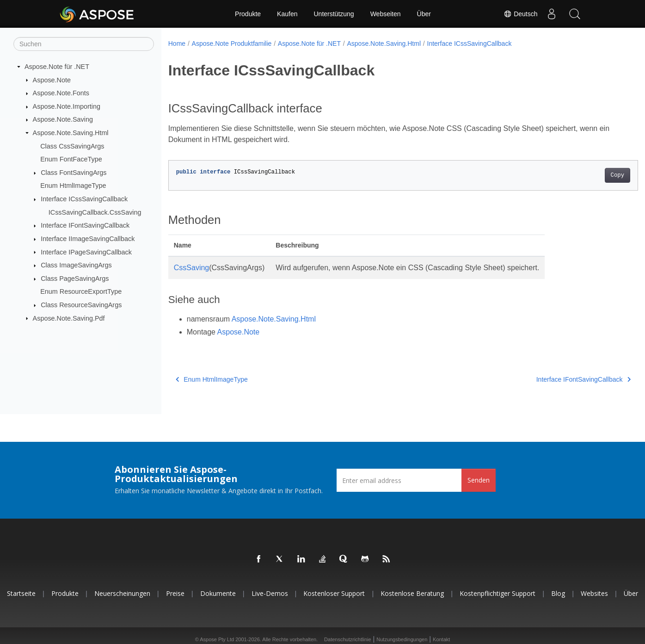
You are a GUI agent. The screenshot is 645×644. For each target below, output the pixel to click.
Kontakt (441, 639)
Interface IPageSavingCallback (86, 252)
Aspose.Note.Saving (63, 119)
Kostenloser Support (334, 593)
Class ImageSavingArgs (76, 265)
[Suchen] (84, 44)
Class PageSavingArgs (75, 279)
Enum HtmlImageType (73, 186)
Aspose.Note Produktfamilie (232, 43)
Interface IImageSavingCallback (88, 239)
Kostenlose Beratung (412, 593)
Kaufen (287, 14)
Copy (585, 175)
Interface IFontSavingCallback (85, 225)
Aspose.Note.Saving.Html (71, 133)
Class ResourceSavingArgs (81, 305)
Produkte (248, 14)
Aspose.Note (52, 80)
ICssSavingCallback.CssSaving (95, 212)
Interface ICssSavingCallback (84, 199)
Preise (175, 593)
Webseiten (386, 14)
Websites (594, 593)
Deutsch (520, 14)
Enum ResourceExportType (81, 291)
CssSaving (191, 268)
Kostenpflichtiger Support (498, 593)
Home (177, 43)
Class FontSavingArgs (74, 173)
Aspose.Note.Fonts (61, 93)
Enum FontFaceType (71, 159)
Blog (558, 593)
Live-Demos (270, 593)
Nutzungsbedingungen (402, 639)
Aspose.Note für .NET (57, 67)
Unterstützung (334, 14)
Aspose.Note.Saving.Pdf (69, 318)
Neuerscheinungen (122, 593)
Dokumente (218, 593)
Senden (479, 480)
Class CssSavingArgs (72, 146)
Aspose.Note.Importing (67, 106)
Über (424, 14)
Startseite (21, 593)
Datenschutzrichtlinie (348, 639)
